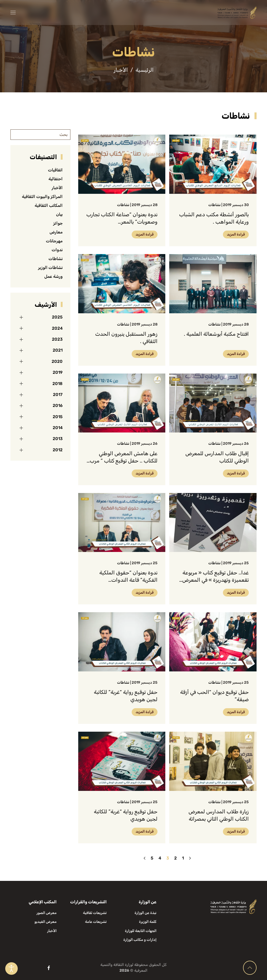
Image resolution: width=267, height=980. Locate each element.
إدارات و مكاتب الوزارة (140, 940)
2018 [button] (57, 384)
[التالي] (145, 858)
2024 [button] (57, 328)
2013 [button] (58, 439)
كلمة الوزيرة (148, 922)
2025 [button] (57, 317)
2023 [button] (57, 339)
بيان (59, 214)
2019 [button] (58, 372)
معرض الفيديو (45, 922)
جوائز (58, 223)
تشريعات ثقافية (95, 913)
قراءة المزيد (236, 234)
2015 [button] (58, 417)
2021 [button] (58, 350)
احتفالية (56, 179)
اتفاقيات (55, 170)
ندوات (57, 250)
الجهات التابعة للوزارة (141, 931)
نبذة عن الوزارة (145, 913)
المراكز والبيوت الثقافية (42, 197)
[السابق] (190, 858)
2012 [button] (58, 450)
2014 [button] (58, 428)
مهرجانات (54, 241)
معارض (56, 232)
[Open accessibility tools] (11, 969)
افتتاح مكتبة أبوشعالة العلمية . (216, 334)
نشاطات (214, 205)
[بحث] (40, 135)
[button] (13, 13)
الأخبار (57, 188)
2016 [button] (58, 405)
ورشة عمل (53, 276)
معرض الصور (47, 913)
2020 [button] (57, 361)
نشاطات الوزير (50, 267)
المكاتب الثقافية (49, 205)
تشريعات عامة (96, 922)
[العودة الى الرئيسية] (237, 13)
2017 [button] (58, 395)
